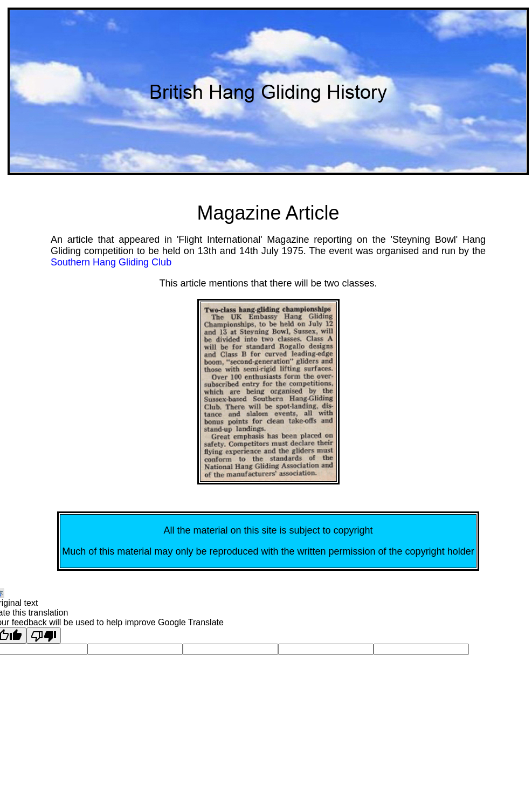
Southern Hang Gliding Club (111, 262)
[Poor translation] (44, 636)
